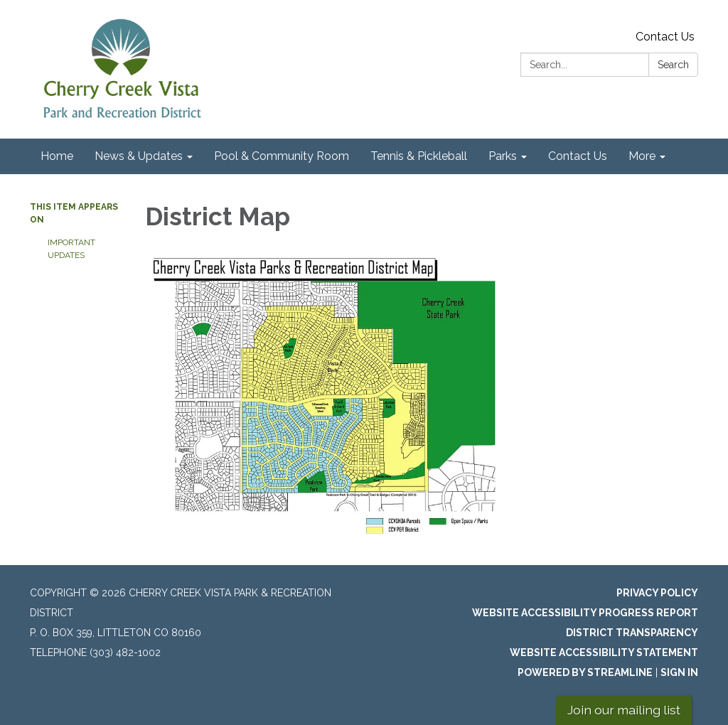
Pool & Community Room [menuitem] (282, 156)
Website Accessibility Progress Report (585, 613)
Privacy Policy (657, 593)
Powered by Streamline (585, 672)
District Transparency (632, 633)
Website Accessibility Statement (604, 652)
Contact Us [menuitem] (578, 156)
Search (673, 65)
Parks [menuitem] (503, 156)
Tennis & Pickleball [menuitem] (419, 156)
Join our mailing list (624, 710)
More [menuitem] (642, 156)
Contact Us (665, 37)
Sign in (679, 672)
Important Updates (71, 249)
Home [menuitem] (57, 156)
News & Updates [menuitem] (139, 156)
